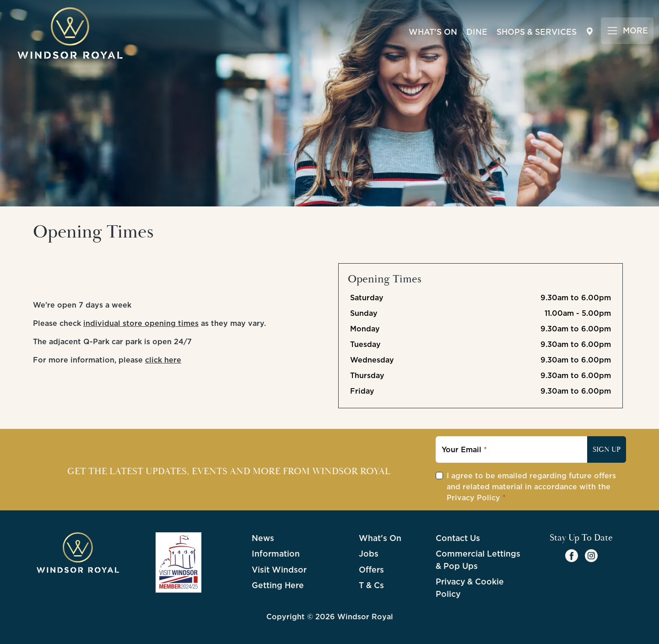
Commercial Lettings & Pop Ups (478, 560)
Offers (371, 570)
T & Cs (371, 585)
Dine (477, 32)
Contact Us (458, 538)
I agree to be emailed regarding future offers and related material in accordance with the (531, 487)
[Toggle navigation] (627, 31)
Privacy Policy (473, 498)
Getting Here (278, 585)
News (263, 538)
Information (276, 554)
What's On (433, 32)
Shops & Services (537, 32)
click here (163, 360)
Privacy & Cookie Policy (470, 587)
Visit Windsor (279, 570)
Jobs (369, 554)
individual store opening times (141, 323)
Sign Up (607, 449)
